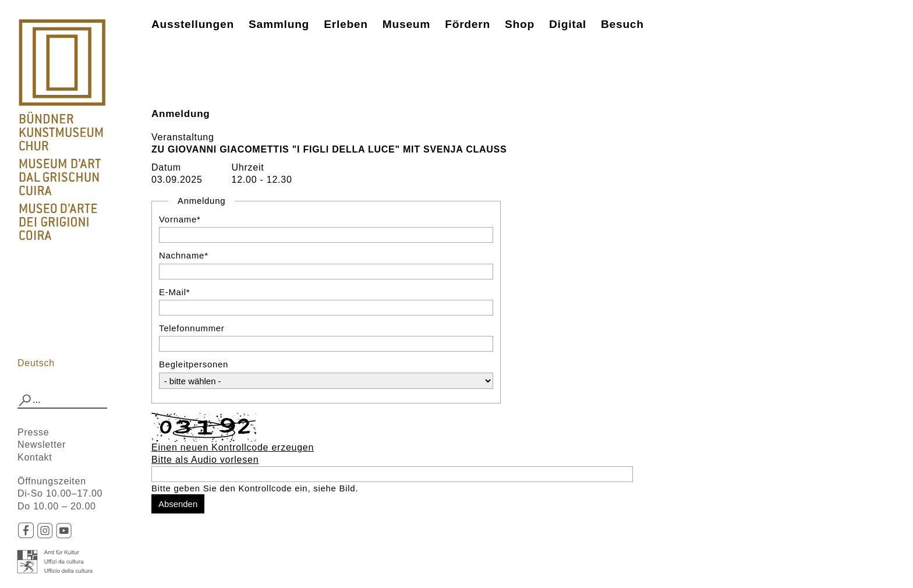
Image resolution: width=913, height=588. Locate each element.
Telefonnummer (192, 328)
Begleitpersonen (194, 364)
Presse (33, 432)
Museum (406, 24)
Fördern (468, 24)
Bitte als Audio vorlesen (205, 460)
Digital (568, 24)
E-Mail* (174, 292)
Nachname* (184, 255)
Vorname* (180, 219)
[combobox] (62, 401)
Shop (520, 24)
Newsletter (42, 444)
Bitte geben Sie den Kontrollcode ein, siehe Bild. (255, 488)
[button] (25, 401)
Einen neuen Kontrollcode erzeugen (233, 447)
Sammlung (279, 24)
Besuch (622, 24)
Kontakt (35, 457)
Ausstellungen (193, 24)
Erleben (346, 24)
